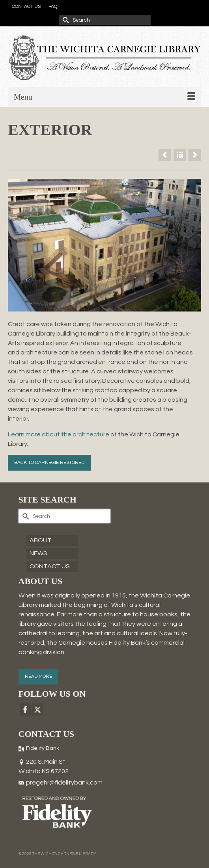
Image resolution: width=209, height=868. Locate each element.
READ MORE (38, 676)
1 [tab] (86, 308)
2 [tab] (95, 308)
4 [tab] (114, 308)
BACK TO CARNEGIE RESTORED (49, 463)
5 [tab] (123, 308)
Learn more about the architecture (59, 434)
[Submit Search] (65, 20)
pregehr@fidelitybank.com (61, 783)
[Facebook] (25, 709)
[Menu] (104, 97)
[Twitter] (37, 709)
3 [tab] (104, 308)
